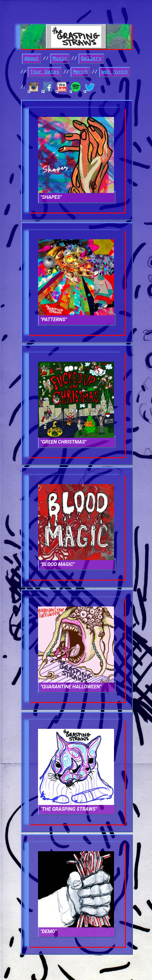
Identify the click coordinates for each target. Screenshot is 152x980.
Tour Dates (45, 72)
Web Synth (115, 72)
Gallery (91, 59)
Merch (80, 72)
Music (60, 59)
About (32, 59)
